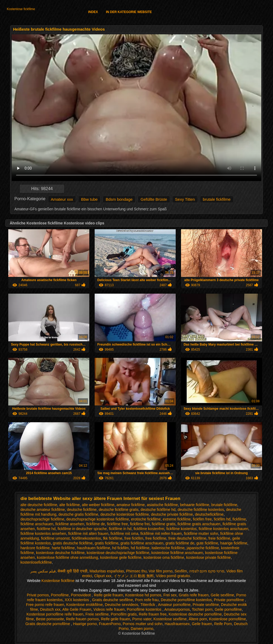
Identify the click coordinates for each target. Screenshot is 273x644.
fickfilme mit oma (125, 534)
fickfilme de (95, 524)
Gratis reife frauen (194, 595)
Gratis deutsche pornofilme (48, 624)
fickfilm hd (222, 519)
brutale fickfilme (217, 199)
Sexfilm (181, 571)
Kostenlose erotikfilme (85, 605)
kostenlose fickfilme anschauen (177, 553)
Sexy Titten (185, 199)
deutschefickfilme (209, 514)
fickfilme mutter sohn (201, 534)
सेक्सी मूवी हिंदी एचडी (73, 571)
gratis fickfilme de (180, 543)
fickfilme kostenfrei (149, 529)
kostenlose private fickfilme (209, 557)
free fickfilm (134, 538)
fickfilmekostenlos (86, 538)
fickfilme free (117, 524)
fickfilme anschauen (37, 524)
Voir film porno (161, 571)
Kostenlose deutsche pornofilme (195, 614)
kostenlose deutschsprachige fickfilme (118, 553)
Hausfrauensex (177, 624)
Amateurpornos (177, 609)
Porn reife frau (147, 600)
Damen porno (142, 629)
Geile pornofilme (228, 609)
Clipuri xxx (103, 576)
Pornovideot (81, 595)
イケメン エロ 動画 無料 (134, 576)
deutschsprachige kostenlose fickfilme (98, 519)
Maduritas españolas (107, 571)
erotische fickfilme (146, 519)
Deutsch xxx (50, 609)
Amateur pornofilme (174, 605)
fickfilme (239, 519)
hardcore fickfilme (35, 548)
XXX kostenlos (77, 600)
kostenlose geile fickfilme (121, 557)
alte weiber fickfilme (98, 505)
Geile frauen (202, 624)
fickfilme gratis (164, 524)
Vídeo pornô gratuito (173, 576)
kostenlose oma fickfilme (164, 557)
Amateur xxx (62, 199)
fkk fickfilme (113, 538)
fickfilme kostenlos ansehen (43, 534)
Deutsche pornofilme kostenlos (186, 600)
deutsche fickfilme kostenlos (201, 510)
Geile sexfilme (222, 595)
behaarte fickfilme (195, 505)
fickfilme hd (46, 529)
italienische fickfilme (168, 548)
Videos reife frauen (109, 609)
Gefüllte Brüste (154, 199)
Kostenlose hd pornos (143, 595)
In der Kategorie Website (129, 12)
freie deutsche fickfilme (187, 538)
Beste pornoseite (50, 619)
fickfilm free (202, 519)
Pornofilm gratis (124, 614)
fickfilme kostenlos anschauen (223, 529)
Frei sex (170, 595)
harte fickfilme (63, 548)
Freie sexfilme (97, 614)
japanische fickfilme (203, 548)
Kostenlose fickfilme (21, 9)
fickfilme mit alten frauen (88, 534)
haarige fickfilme (234, 543)
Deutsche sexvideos (121, 605)
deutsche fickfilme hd (158, 510)
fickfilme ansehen (70, 524)
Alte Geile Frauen (77, 609)
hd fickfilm (121, 548)
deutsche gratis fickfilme (78, 514)
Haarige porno (85, 624)
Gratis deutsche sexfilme (112, 600)
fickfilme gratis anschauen (199, 524)
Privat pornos (38, 595)
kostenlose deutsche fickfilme (60, 553)
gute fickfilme (207, 543)
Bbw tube (89, 199)
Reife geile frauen (109, 595)
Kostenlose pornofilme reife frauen (55, 614)
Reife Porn (223, 624)
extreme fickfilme (177, 519)
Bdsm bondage (119, 199)
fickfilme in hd (120, 529)
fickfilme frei (140, 524)
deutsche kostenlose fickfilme (125, 514)
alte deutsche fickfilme (39, 505)
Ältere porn (198, 619)
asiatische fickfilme (162, 505)
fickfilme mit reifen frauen (161, 534)
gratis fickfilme (107, 543)
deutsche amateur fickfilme (43, 510)
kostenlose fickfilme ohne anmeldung (67, 557)
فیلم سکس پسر (43, 571)
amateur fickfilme (131, 505)
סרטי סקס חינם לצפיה (207, 571)
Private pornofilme (229, 600)
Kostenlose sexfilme (170, 619)
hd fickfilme (140, 548)
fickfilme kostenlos (182, 529)
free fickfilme (156, 538)
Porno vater (142, 619)
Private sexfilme (206, 605)
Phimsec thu (136, 571)
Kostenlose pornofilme (228, 619)
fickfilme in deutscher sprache (82, 529)
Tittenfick (148, 605)
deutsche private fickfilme (172, 514)
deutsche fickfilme (82, 510)
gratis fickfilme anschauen (142, 543)
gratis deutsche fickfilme (73, 543)
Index (93, 12)
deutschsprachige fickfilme (42, 519)
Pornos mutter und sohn (142, 624)
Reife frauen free (153, 614)
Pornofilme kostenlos (144, 609)
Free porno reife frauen (45, 605)
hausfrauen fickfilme (93, 548)
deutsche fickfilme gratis (119, 510)
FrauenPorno (110, 624)
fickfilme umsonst (55, 538)
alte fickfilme (69, 505)
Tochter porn (202, 609)
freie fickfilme (219, 538)
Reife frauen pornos (83, 619)
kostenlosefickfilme (36, 562)
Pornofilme (60, 595)
